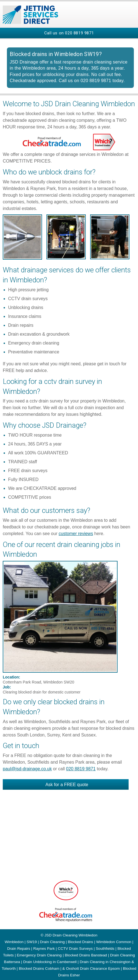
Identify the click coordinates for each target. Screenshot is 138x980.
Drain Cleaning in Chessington (105, 962)
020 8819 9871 (79, 33)
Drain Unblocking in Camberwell (50, 962)
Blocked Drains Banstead (86, 955)
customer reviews (76, 534)
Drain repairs (21, 325)
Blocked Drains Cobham (39, 968)
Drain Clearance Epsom (100, 968)
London (37, 735)
